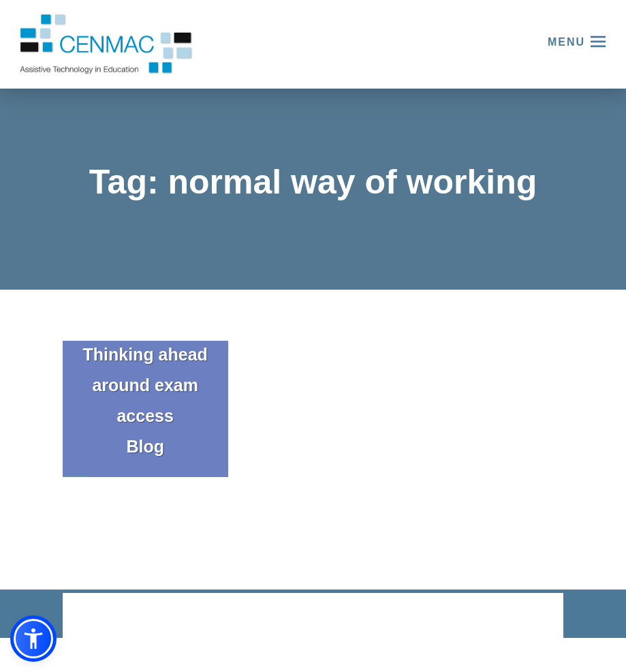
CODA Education (528, 616)
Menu (566, 42)
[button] (33, 639)
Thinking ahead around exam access (145, 385)
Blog (145, 446)
